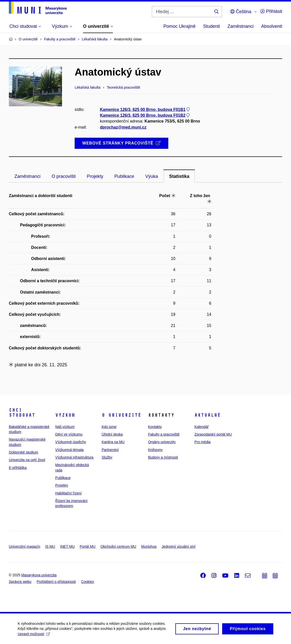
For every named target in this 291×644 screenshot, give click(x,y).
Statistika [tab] (179, 176)
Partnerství (110, 450)
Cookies (88, 582)
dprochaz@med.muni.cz (123, 127)
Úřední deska (112, 434)
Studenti (212, 26)
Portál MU (88, 546)
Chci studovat (22, 413)
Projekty (62, 485)
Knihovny (155, 450)
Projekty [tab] (95, 176)
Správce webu (20, 582)
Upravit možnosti (34, 635)
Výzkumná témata (69, 450)
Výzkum (65, 415)
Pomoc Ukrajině (180, 26)
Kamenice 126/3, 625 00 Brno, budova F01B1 (145, 110)
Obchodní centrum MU (118, 546)
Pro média (202, 442)
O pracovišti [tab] (64, 176)
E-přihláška (18, 468)
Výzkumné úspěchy (70, 442)
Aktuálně (207, 415)
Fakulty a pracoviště (164, 434)
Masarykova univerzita (39, 575)
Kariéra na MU (113, 442)
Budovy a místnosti (163, 457)
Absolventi (272, 26)
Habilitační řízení (68, 493)
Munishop (149, 546)
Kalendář (201, 427)
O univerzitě (121, 415)
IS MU (50, 546)
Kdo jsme (109, 427)
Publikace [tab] (124, 176)
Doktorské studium (24, 452)
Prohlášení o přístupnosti (56, 582)
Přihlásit (271, 11)
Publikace (63, 478)
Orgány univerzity (162, 442)
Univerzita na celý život (27, 460)
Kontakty (155, 427)
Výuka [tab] (152, 176)
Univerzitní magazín (25, 546)
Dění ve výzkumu (69, 434)
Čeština (241, 12)
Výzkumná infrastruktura (74, 457)
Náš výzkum (65, 427)
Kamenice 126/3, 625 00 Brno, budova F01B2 (145, 115)
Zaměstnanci (241, 26)
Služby (107, 457)
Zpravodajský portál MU (213, 434)
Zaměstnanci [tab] (27, 176)
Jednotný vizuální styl (179, 546)
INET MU (67, 546)
